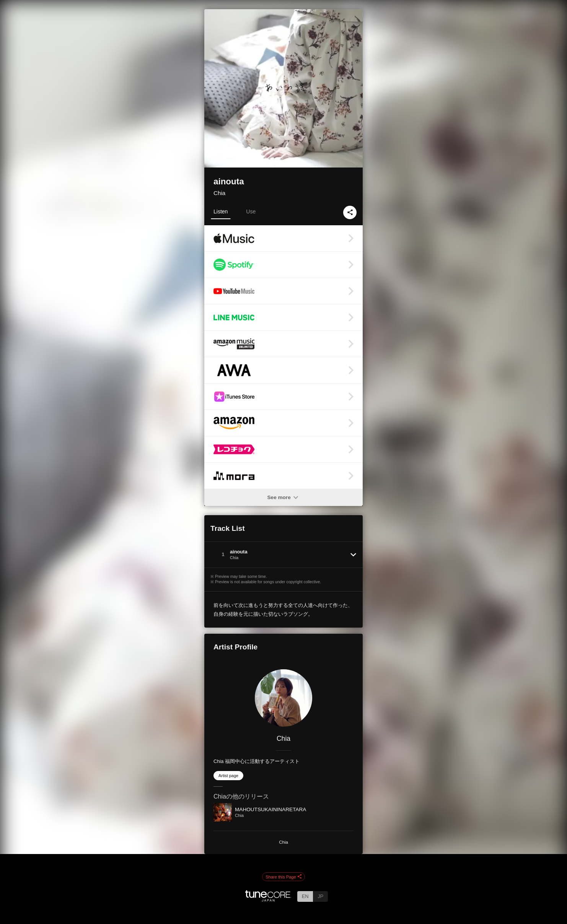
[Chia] (283, 698)
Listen (221, 211)
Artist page (228, 776)
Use (251, 211)
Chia (219, 193)
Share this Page (283, 877)
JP (320, 896)
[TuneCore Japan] (268, 899)
